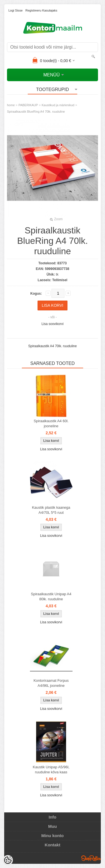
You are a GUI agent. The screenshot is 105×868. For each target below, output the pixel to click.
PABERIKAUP (28, 105)
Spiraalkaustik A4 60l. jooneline (51, 423)
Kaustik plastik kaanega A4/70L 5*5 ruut (51, 510)
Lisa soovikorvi (53, 324)
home (11, 105)
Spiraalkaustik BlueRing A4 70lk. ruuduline (36, 112)
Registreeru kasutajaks (41, 10)
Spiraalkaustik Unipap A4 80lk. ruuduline (51, 597)
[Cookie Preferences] (8, 860)
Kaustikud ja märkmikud (58, 105)
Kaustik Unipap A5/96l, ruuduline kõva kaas (51, 770)
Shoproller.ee (91, 858)
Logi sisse (16, 10)
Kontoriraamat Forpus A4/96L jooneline (51, 683)
